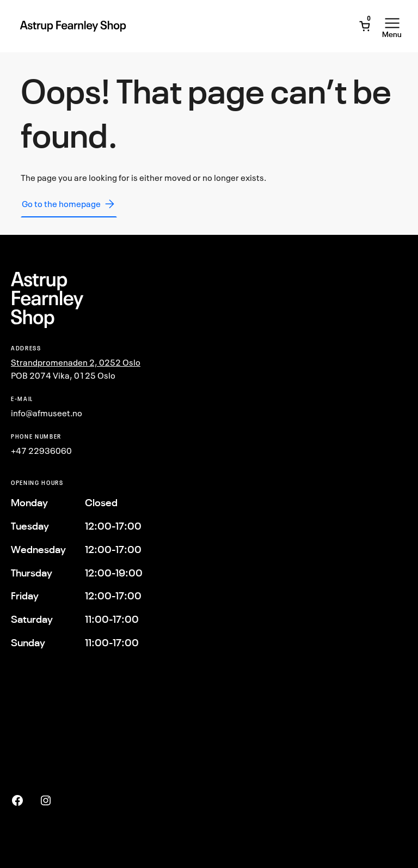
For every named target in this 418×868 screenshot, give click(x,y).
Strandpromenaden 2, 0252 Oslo (76, 362)
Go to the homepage (69, 204)
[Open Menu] (392, 26)
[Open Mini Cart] (365, 26)
